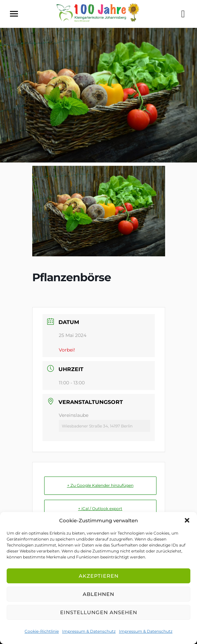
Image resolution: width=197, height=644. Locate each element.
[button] (187, 520)
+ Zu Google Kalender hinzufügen (100, 485)
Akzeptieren (99, 576)
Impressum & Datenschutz (89, 631)
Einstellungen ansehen (99, 612)
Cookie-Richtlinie (42, 631)
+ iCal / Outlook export (100, 509)
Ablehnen (98, 594)
